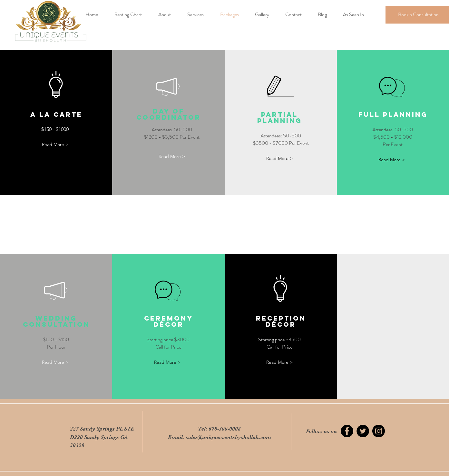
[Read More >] (55, 145)
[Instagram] (379, 431)
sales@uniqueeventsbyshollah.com (228, 437)
